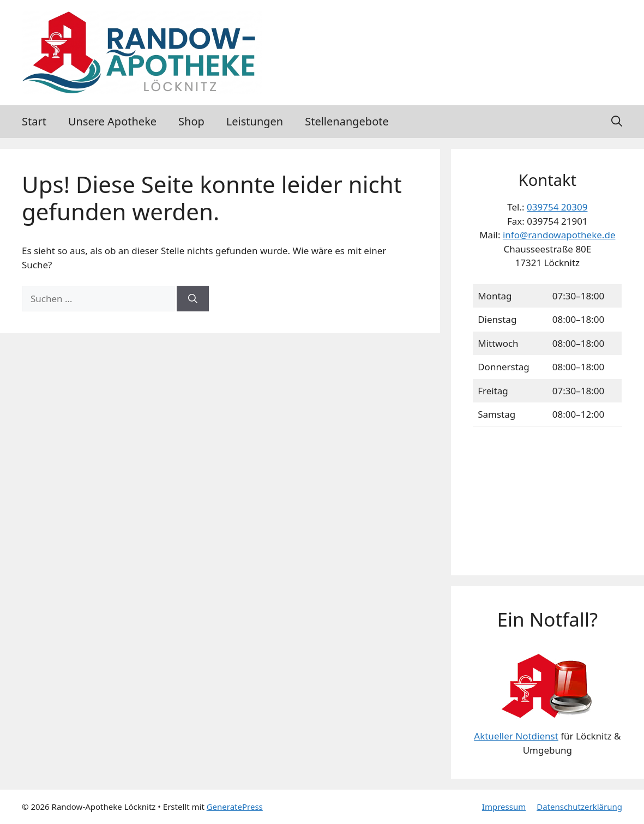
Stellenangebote (347, 121)
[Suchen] (193, 299)
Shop (191, 121)
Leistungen (255, 121)
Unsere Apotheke (112, 121)
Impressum (504, 807)
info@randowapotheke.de (559, 235)
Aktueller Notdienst (516, 736)
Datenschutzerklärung (579, 807)
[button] (617, 122)
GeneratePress (235, 807)
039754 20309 (557, 207)
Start (34, 121)
